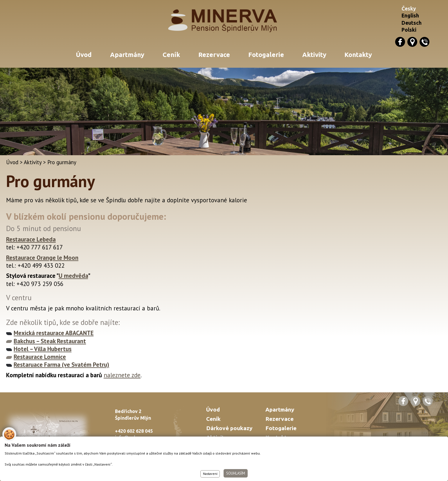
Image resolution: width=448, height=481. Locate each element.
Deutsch (412, 23)
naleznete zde (122, 375)
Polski (409, 30)
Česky (409, 9)
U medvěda (73, 276)
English (410, 16)
